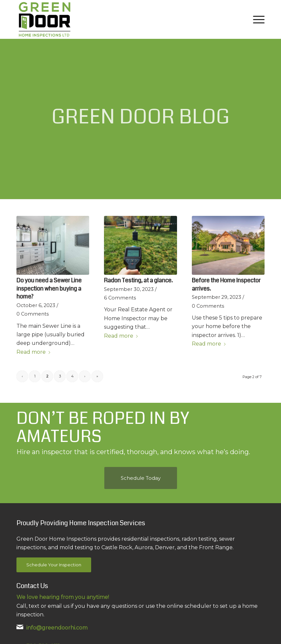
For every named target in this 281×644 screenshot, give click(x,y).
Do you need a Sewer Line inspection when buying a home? (49, 289)
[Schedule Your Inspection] (54, 565)
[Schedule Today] (141, 478)
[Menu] (257, 19)
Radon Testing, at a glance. (138, 281)
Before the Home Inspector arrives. (226, 285)
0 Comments (33, 314)
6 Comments (120, 298)
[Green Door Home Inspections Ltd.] (45, 19)
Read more (34, 352)
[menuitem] (257, 19)
